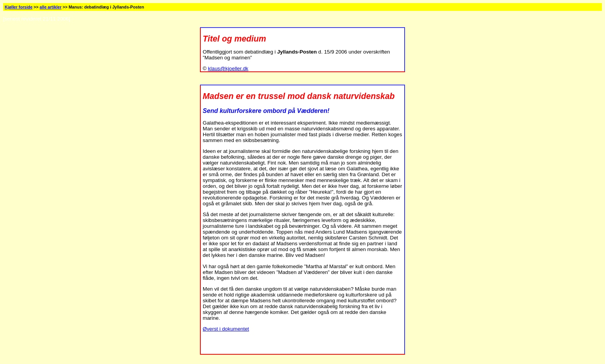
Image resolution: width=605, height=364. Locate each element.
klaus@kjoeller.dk (228, 68)
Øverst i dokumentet (226, 329)
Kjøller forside (19, 7)
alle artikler (50, 7)
